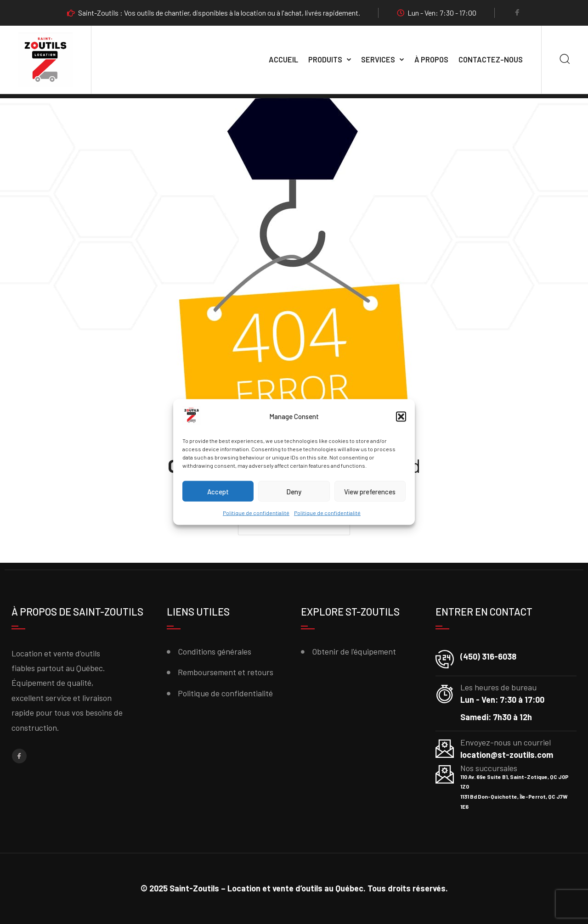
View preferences (370, 492)
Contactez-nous (491, 59)
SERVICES (378, 59)
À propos (431, 59)
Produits (325, 59)
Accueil (283, 59)
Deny (294, 492)
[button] (401, 417)
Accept (218, 492)
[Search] (565, 60)
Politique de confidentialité (256, 513)
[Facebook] (517, 13)
